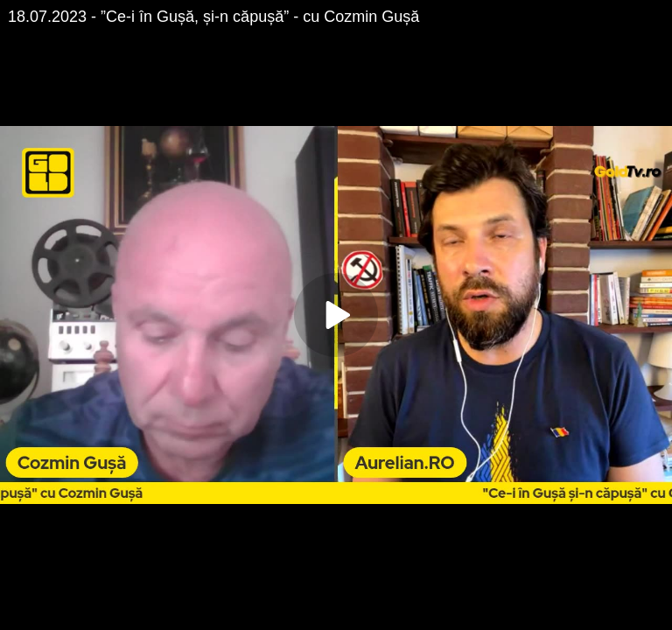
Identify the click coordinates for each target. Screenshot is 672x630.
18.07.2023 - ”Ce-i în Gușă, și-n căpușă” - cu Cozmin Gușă (213, 17)
